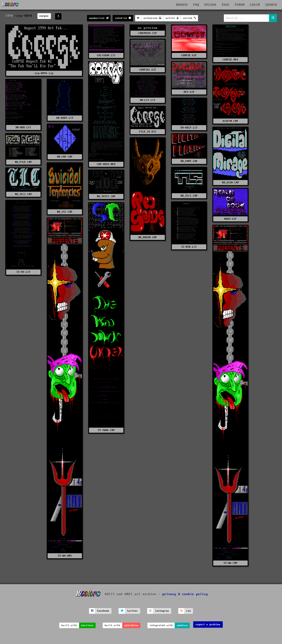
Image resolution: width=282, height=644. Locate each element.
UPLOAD (210, 5)
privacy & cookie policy (185, 594)
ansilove (87, 625)
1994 (9, 16)
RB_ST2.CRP (65, 212)
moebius (182, 625)
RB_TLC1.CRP (189, 196)
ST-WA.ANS (65, 556)
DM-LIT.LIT (148, 100)
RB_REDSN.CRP (148, 237)
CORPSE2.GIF (148, 70)
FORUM (240, 5)
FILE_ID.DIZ (148, 132)
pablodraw (131, 625)
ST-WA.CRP (231, 563)
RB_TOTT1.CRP (106, 196)
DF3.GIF (189, 92)
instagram (162, 611)
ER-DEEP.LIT (65, 118)
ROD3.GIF (230, 219)
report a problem (208, 625)
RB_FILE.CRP (23, 162)
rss (189, 611)
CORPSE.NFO (230, 60)
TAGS (226, 5)
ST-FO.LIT (23, 272)
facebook (103, 611)
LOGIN (255, 5)
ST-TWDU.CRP (106, 430)
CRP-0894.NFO (106, 164)
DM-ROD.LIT (23, 127)
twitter (133, 611)
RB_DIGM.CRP (231, 183)
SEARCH (271, 5)
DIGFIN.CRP (230, 121)
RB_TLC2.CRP (23, 194)
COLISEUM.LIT (106, 55)
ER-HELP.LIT (189, 128)
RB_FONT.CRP (189, 161)
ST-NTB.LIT (189, 247)
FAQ (196, 5)
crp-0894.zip (44, 73)
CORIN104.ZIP (148, 33)
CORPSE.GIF (189, 55)
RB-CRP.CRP (65, 157)
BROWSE (182, 5)
